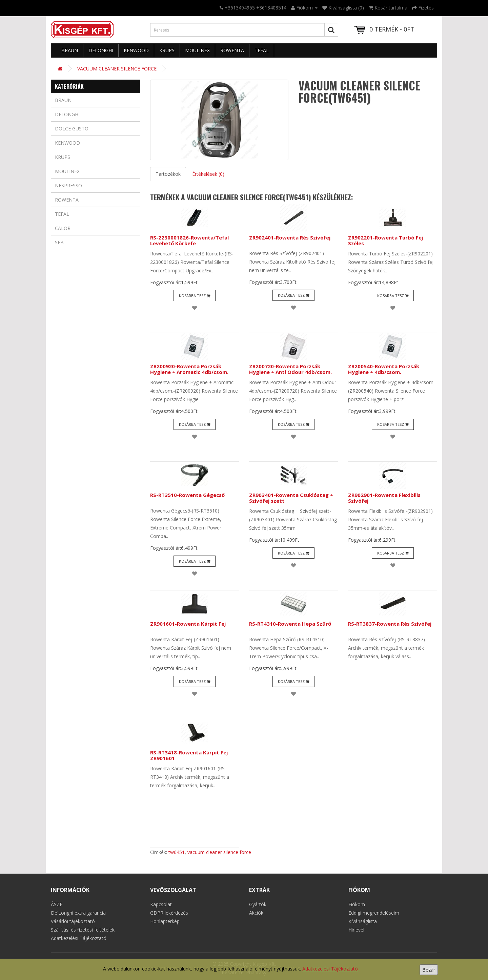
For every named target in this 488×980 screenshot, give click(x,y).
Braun (70, 50)
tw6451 (177, 852)
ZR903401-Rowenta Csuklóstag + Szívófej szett (291, 498)
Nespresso (68, 185)
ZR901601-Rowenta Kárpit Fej (188, 624)
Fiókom (357, 904)
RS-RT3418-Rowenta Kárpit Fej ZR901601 (189, 755)
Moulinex (197, 50)
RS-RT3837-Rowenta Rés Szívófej (390, 624)
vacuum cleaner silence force (219, 852)
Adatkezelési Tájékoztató (330, 969)
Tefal (262, 50)
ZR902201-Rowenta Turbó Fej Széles (385, 240)
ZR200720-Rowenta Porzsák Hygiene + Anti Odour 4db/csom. (290, 369)
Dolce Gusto (72, 129)
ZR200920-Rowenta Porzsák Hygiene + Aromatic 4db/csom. (189, 369)
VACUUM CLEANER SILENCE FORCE (117, 69)
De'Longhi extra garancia (78, 913)
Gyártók (258, 904)
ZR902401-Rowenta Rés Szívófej (290, 237)
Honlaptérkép (165, 921)
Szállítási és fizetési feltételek (83, 930)
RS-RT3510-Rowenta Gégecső (187, 495)
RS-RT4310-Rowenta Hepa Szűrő (290, 624)
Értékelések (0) (208, 174)
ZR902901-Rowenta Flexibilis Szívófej (384, 498)
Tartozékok (168, 174)
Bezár (429, 970)
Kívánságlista (363, 921)
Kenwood (136, 50)
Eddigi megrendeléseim (374, 913)
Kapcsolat (161, 904)
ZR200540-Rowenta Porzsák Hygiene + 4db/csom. (384, 369)
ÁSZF (57, 904)
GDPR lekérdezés (169, 913)
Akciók (256, 913)
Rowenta (232, 50)
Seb (59, 242)
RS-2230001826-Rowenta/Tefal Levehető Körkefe (189, 240)
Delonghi (101, 50)
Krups (167, 50)
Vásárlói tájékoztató (73, 921)
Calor (63, 228)
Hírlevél (356, 930)
